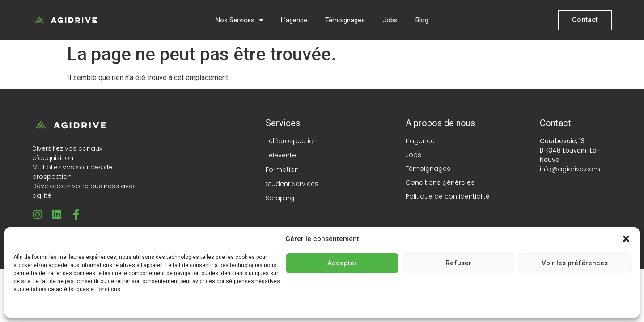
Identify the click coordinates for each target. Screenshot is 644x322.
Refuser (458, 263)
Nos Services (239, 20)
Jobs (390, 20)
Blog (422, 20)
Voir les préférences (575, 263)
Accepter (342, 263)
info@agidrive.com (570, 169)
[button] (626, 239)
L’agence (294, 20)
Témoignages (345, 20)
